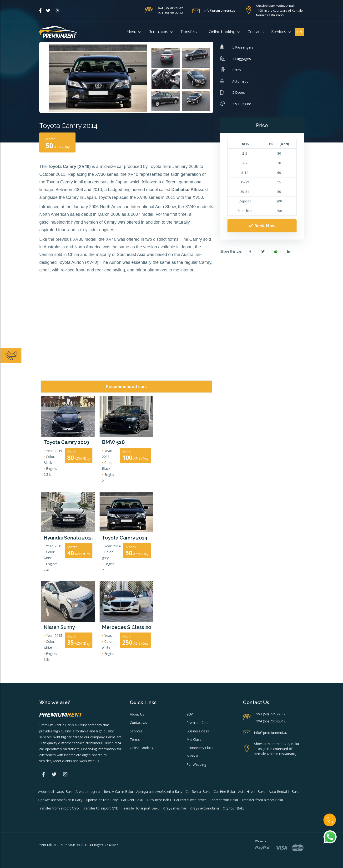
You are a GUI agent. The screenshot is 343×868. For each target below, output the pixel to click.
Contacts (256, 32)
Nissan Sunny (59, 627)
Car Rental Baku (198, 792)
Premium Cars (197, 723)
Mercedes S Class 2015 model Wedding (126, 627)
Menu (134, 32)
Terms (135, 739)
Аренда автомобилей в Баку (159, 792)
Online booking (224, 32)
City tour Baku (234, 808)
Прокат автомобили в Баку (60, 800)
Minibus (192, 756)
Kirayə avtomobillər (204, 808)
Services (281, 32)
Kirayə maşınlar (174, 808)
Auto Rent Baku (159, 800)
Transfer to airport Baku (141, 808)
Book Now (262, 226)
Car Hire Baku (224, 792)
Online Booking (142, 748)
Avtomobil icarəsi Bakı (55, 792)
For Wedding (196, 764)
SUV (190, 714)
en (300, 32)
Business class (198, 731)
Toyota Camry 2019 (66, 442)
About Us (137, 714)
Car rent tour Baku (224, 800)
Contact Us (138, 723)
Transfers (191, 32)
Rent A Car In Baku (118, 792)
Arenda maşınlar (88, 792)
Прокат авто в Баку (102, 800)
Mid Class (194, 739)
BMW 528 (113, 442)
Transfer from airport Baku (262, 800)
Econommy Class (200, 748)
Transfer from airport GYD (58, 808)
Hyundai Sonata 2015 (68, 538)
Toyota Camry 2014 (125, 538)
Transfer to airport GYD (100, 808)
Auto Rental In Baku (284, 792)
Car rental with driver (190, 800)
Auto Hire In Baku (252, 792)
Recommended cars (126, 387)
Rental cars (161, 32)
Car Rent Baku (132, 800)
